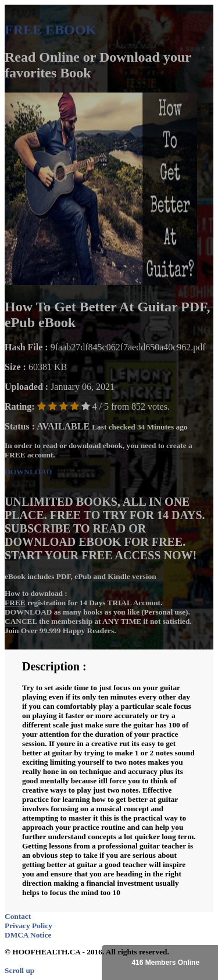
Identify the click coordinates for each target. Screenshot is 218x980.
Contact (18, 916)
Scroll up (19, 970)
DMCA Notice (28, 935)
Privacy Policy (28, 926)
